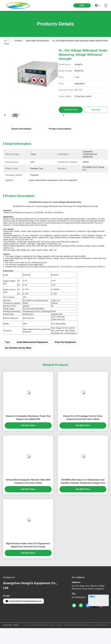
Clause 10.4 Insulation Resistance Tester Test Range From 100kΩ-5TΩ (28, 418)
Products (18, 41)
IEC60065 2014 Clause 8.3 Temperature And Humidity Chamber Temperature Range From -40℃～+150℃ (83, 482)
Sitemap (16, 625)
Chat (82, 5)
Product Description (60, 129)
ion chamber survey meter (18, 348)
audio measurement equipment (32, 342)
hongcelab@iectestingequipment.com (23, 601)
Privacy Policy (8, 625)
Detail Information (21, 129)
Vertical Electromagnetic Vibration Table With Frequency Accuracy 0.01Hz (28, 481)
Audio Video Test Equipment (37, 41)
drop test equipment (65, 342)
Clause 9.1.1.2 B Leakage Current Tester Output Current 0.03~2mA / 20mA (83, 418)
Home (7, 41)
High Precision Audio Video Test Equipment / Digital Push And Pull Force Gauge (28, 545)
